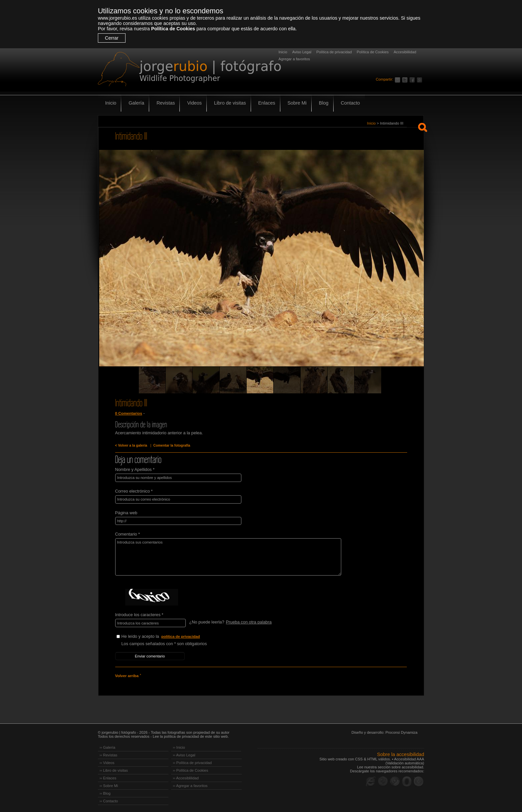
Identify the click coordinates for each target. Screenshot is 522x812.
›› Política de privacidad (192, 761)
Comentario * (128, 533)
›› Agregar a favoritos (190, 784)
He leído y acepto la (171, 636)
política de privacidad (181, 635)
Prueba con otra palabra (249, 621)
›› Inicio (179, 746)
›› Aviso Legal (184, 753)
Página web (126, 512)
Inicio (283, 52)
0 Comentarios (129, 413)
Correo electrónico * (134, 491)
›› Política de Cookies (190, 769)
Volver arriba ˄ (128, 674)
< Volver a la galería (131, 445)
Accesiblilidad (405, 52)
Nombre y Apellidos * (135, 469)
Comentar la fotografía (170, 445)
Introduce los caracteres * (139, 614)
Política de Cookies (173, 29)
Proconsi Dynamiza (401, 731)
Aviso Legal (302, 52)
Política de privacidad (334, 52)
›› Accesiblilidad (186, 776)
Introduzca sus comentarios (225, 556)
